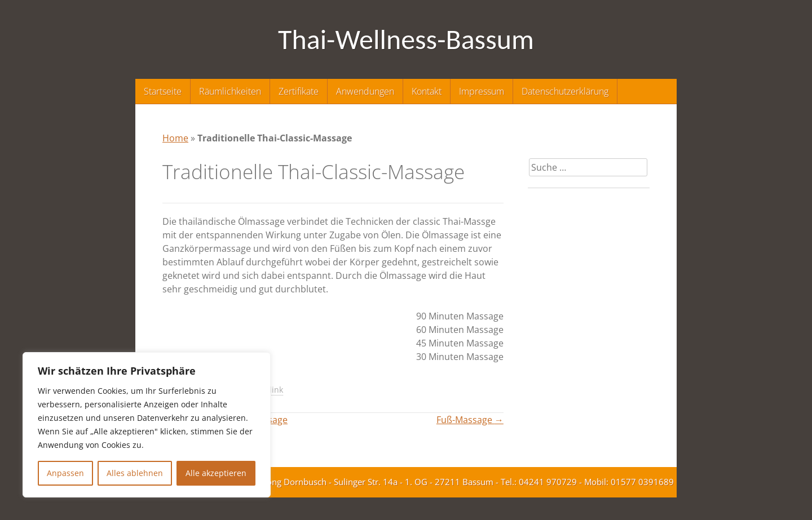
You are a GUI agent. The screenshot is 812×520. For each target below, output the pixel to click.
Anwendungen (365, 91)
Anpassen (65, 473)
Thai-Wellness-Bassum (406, 39)
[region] (147, 425)
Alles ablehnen (135, 473)
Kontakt (427, 91)
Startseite (163, 91)
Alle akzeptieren (216, 473)
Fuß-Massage (470, 420)
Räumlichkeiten (230, 91)
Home (175, 138)
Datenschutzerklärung (565, 91)
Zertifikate (299, 91)
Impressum (482, 91)
